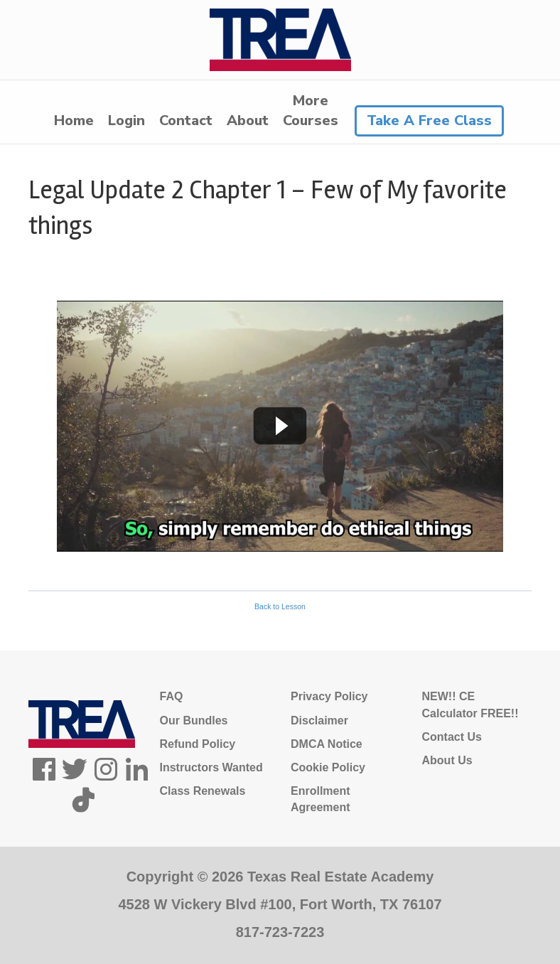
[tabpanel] (280, 426)
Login (126, 120)
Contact (186, 120)
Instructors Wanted (211, 767)
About (248, 120)
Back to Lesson (280, 606)
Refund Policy (198, 744)
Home (74, 120)
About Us (447, 760)
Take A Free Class (429, 120)
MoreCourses (311, 111)
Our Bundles (194, 721)
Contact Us (452, 737)
